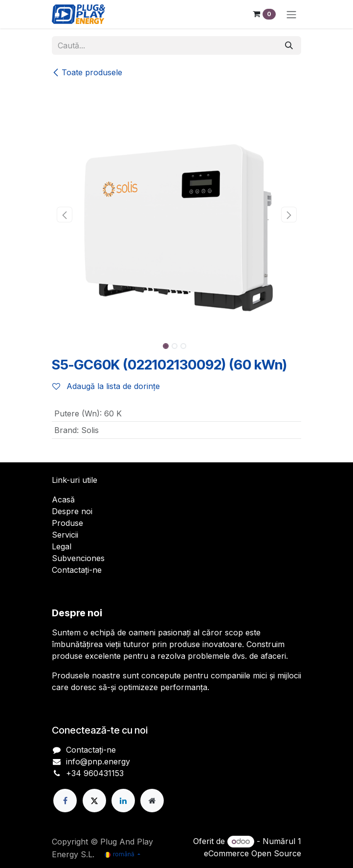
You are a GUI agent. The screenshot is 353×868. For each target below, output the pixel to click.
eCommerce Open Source (253, 853)
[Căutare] (289, 45)
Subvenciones (78, 558)
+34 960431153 (95, 773)
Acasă (63, 499)
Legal (62, 546)
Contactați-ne (77, 570)
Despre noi (72, 511)
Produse (67, 523)
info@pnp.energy (98, 761)
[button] (64, 215)
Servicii (65, 535)
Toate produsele (87, 72)
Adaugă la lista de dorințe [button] (106, 386)
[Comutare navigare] (291, 14)
